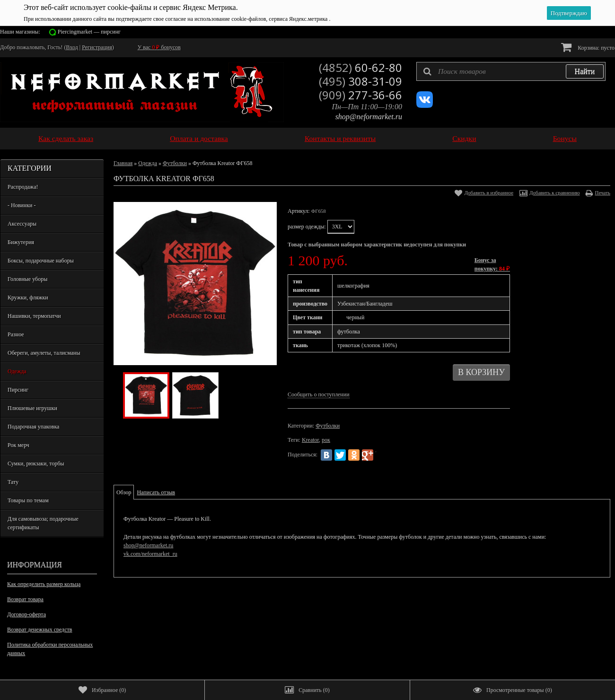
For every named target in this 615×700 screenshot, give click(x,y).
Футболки (175, 163)
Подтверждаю (569, 13)
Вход (72, 47)
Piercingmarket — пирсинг (89, 32)
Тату (13, 482)
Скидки (464, 138)
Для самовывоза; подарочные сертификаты (43, 523)
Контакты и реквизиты (340, 138)
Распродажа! (23, 187)
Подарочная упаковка (33, 427)
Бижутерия (21, 242)
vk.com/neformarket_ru (150, 554)
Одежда (17, 371)
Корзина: (588, 47)
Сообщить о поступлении (319, 394)
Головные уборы (27, 279)
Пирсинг (18, 390)
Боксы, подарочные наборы (41, 261)
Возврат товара (25, 599)
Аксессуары (22, 224)
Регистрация (97, 47)
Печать (602, 192)
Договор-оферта (26, 614)
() (102, 690)
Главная (123, 163)
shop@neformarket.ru (369, 117)
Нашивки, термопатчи (34, 316)
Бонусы (565, 138)
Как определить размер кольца (44, 584)
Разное (16, 334)
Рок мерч (18, 445)
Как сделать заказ (66, 138)
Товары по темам (28, 500)
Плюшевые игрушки (32, 408)
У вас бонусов (159, 47)
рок (326, 440)
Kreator (310, 440)
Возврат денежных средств (40, 630)
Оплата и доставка (199, 138)
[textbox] (511, 71)
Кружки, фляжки (28, 297)
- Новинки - (22, 205)
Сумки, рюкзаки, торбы (36, 464)
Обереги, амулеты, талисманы (44, 353)
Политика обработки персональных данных (50, 649)
